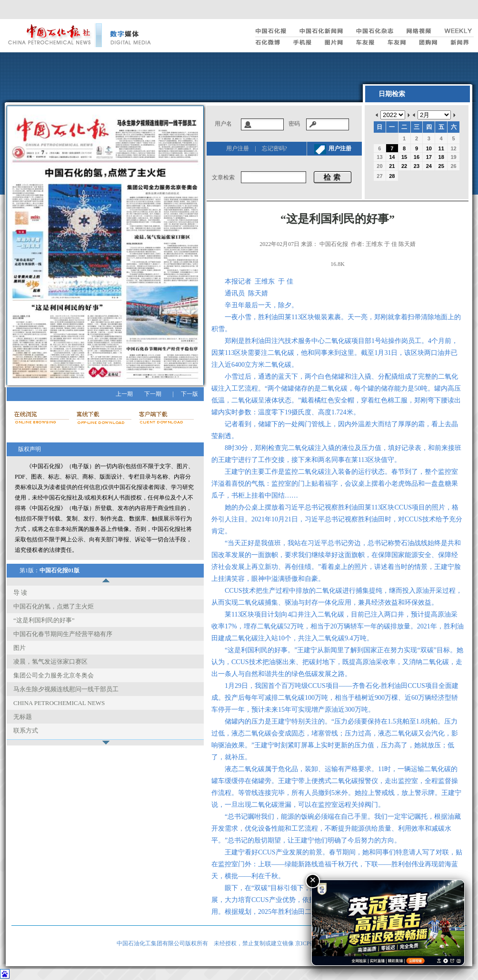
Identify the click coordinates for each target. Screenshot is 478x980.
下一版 (189, 394)
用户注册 (238, 148)
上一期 (124, 394)
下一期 (153, 394)
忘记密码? (274, 148)
